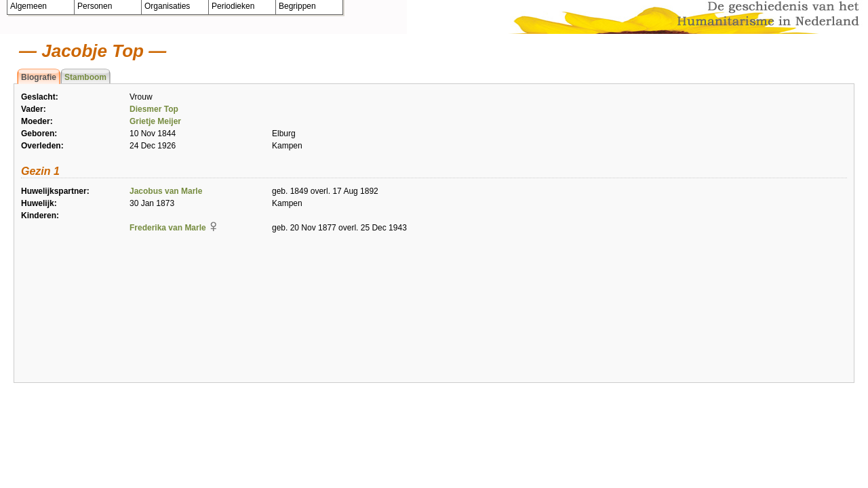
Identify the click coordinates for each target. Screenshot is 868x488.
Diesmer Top (154, 109)
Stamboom (85, 77)
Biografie (39, 77)
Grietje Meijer (155, 121)
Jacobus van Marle (166, 191)
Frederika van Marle (168, 228)
